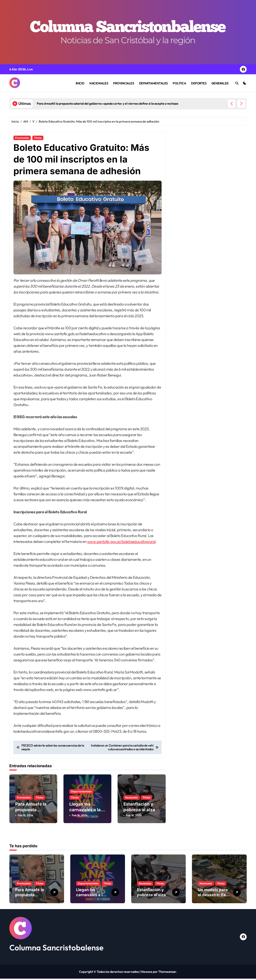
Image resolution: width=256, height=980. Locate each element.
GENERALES (220, 83)
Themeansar (167, 973)
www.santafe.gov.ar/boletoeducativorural (121, 544)
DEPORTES (199, 83)
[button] (241, 104)
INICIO (80, 83)
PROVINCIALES (124, 83)
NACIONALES (99, 83)
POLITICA (179, 83)
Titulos (38, 138)
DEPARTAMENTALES (153, 83)
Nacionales (131, 800)
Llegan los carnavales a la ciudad (85, 813)
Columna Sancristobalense (56, 949)
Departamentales (81, 794)
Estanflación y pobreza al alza (151, 894)
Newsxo (147, 973)
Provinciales (22, 138)
